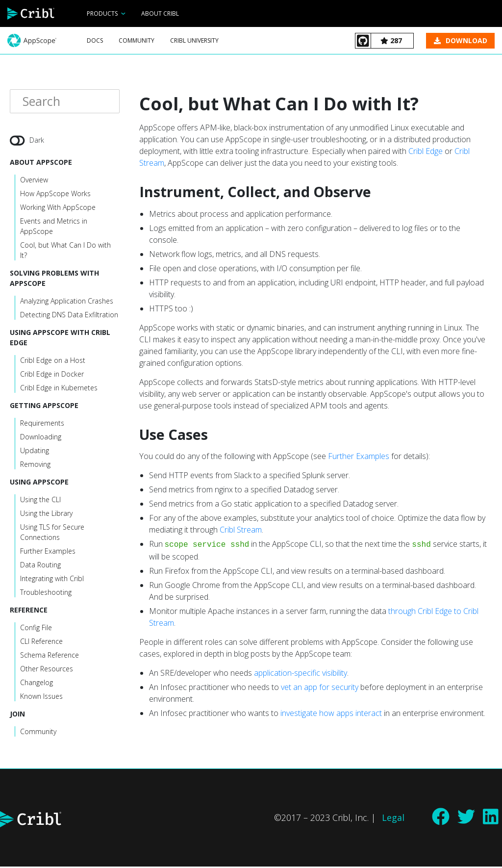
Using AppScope (39, 483)
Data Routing (40, 566)
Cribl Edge (426, 151)
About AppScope (41, 164)
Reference (29, 611)
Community (137, 40)
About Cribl (160, 13)
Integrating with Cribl (52, 580)
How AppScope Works (55, 195)
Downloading (41, 438)
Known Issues (41, 698)
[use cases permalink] (134, 435)
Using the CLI (40, 501)
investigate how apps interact (331, 713)
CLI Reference (41, 643)
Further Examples (48, 552)
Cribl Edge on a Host (53, 362)
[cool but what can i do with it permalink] (134, 104)
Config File (36, 629)
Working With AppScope (58, 209)
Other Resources (47, 670)
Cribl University (194, 40)
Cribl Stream (241, 530)
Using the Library (46, 515)
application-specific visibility (301, 673)
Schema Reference (50, 656)
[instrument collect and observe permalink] (134, 192)
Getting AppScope (44, 407)
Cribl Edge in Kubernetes (59, 389)
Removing (35, 466)
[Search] (65, 102)
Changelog (37, 684)
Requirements (42, 424)
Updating (35, 452)
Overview (34, 181)
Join (17, 715)
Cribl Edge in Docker (52, 375)
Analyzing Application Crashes (67, 302)
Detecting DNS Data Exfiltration (69, 316)
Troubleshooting (46, 594)
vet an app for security (320, 687)
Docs (95, 40)
